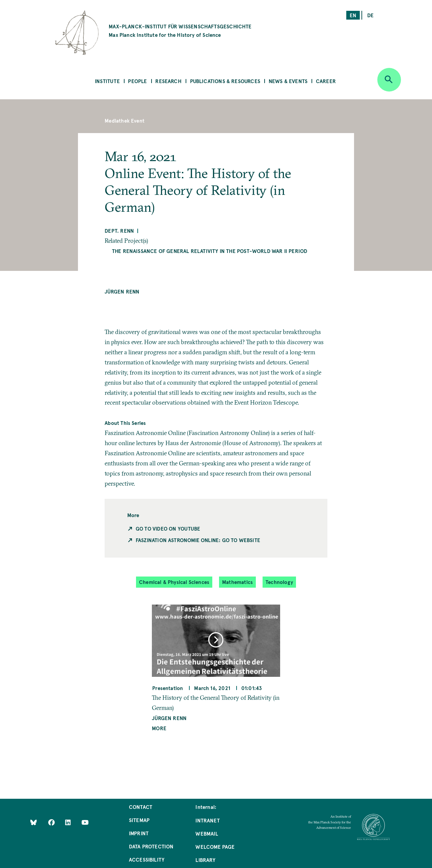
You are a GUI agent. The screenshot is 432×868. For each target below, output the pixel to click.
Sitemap (139, 820)
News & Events (288, 81)
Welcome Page (215, 847)
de (370, 15)
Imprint (139, 833)
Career (326, 81)
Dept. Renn (119, 231)
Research (168, 81)
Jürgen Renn (122, 291)
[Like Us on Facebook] (52, 822)
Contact (141, 807)
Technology (279, 582)
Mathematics (237, 582)
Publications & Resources (225, 81)
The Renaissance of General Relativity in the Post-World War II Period (210, 251)
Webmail (207, 833)
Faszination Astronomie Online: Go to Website (198, 540)
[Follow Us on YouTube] (85, 822)
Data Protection (151, 846)
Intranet (207, 820)
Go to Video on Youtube (168, 528)
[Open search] (389, 80)
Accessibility (147, 859)
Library (205, 860)
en (353, 15)
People (137, 81)
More (159, 728)
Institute (107, 81)
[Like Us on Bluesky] (34, 822)
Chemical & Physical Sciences (174, 582)
